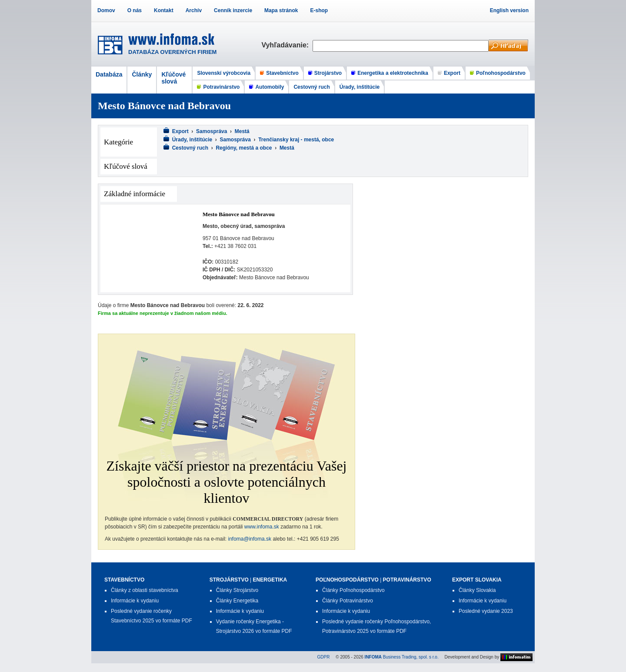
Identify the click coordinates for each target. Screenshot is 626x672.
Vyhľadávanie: (287, 45)
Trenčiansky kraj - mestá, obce (296, 140)
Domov (106, 10)
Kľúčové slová (173, 78)
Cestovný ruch (311, 87)
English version (509, 10)
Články (142, 74)
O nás (135, 10)
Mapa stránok (281, 10)
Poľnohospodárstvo (501, 73)
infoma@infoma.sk (250, 539)
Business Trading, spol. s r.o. (402, 657)
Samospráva (211, 131)
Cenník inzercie (233, 10)
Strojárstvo (328, 73)
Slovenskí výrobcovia (224, 73)
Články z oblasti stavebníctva (145, 590)
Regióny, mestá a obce (244, 148)
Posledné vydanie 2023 (486, 611)
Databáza (109, 74)
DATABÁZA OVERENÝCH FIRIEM (172, 52)
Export (452, 73)
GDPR (324, 657)
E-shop (319, 10)
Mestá (242, 131)
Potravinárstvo (221, 87)
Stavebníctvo (282, 73)
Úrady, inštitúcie (360, 87)
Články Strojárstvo (237, 590)
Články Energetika (237, 601)
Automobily (270, 87)
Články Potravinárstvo (348, 601)
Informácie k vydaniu (135, 601)
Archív (194, 10)
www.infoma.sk (262, 527)
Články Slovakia (477, 590)
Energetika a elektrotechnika (393, 73)
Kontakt (164, 10)
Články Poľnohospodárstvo (353, 590)
